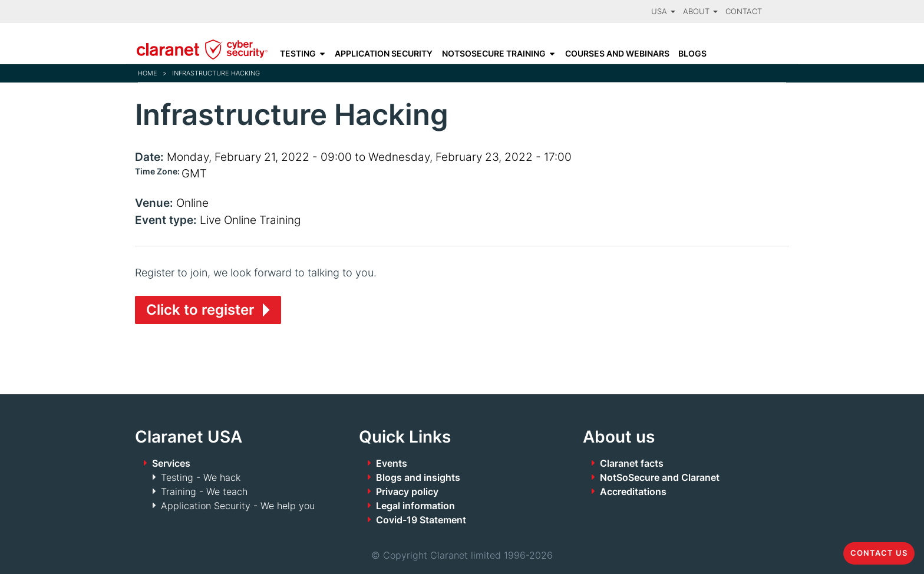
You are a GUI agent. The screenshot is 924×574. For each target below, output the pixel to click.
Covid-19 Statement (421, 520)
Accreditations (633, 491)
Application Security (384, 54)
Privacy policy (407, 491)
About (700, 11)
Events (392, 463)
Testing (298, 54)
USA (663, 11)
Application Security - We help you (238, 506)
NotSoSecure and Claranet (660, 477)
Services (171, 463)
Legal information (415, 506)
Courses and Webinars (617, 54)
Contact (744, 11)
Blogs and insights (418, 477)
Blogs (692, 54)
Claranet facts (632, 463)
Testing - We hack (201, 477)
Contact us (879, 553)
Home (148, 73)
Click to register (200, 310)
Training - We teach (204, 491)
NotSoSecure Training (494, 54)
